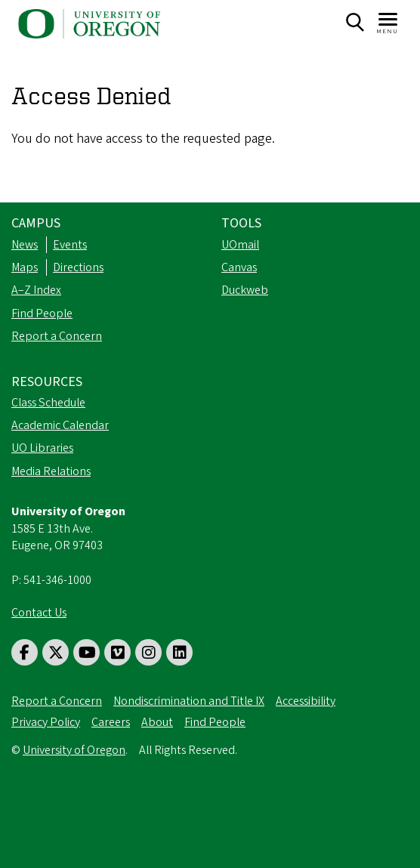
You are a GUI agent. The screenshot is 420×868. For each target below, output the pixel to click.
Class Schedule (48, 403)
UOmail (240, 245)
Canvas (239, 267)
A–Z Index (36, 290)
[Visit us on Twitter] (56, 652)
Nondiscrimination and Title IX (189, 701)
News (25, 245)
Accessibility (306, 701)
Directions (78, 267)
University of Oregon (74, 750)
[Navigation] (389, 22)
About (157, 722)
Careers (111, 722)
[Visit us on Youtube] (86, 652)
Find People (42, 314)
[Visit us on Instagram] (148, 652)
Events (70, 245)
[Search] (355, 22)
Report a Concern (57, 336)
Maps (25, 267)
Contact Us (39, 613)
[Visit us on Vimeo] (117, 652)
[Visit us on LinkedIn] (179, 652)
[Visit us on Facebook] (25, 652)
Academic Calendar (60, 425)
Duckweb (245, 290)
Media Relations (51, 471)
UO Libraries (42, 448)
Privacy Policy (46, 722)
